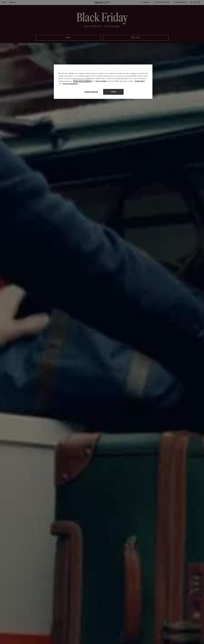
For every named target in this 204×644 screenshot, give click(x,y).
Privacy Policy (101, 81)
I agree (113, 92)
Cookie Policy (140, 81)
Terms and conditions (82, 81)
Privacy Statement (70, 84)
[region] (103, 82)
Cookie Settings (91, 92)
